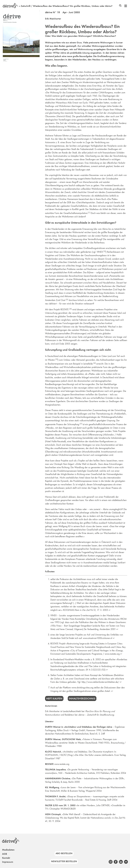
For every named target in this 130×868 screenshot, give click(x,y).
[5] (57, 359)
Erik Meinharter (53, 19)
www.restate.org (112, 654)
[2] (105, 251)
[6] (95, 363)
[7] (81, 424)
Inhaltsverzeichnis (82, 698)
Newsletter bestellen (64, 861)
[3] (67, 299)
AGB (5, 854)
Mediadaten (8, 850)
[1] (89, 212)
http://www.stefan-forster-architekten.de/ (100, 682)
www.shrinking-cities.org (82, 688)
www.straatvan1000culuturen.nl (98, 638)
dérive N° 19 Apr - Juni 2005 (62, 12)
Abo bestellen (64, 853)
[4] (70, 309)
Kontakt (6, 858)
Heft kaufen (54, 698)
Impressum (8, 862)
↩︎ (110, 610)
